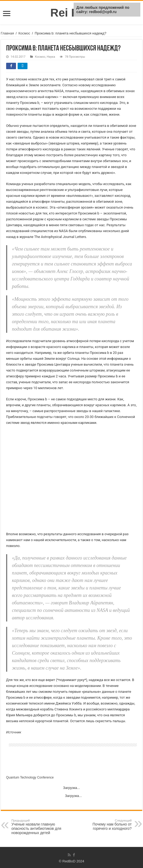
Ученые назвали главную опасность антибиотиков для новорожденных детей (39, 827)
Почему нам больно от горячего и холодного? (104, 825)
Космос (24, 33)
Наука (51, 57)
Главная (7, 33)
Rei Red (72, 13)
